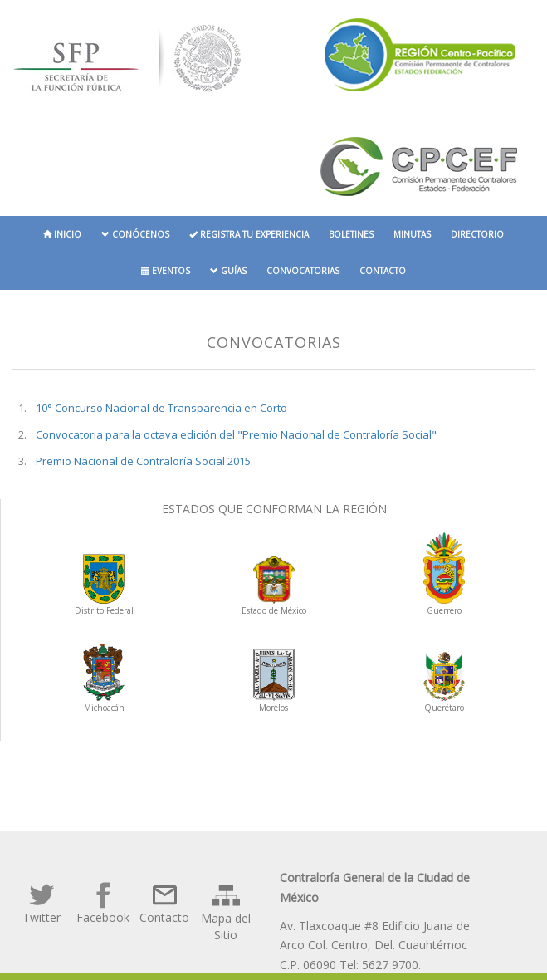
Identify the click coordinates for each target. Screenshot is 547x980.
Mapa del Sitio (226, 911)
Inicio (62, 234)
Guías (228, 271)
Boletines (351, 234)
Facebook (103, 903)
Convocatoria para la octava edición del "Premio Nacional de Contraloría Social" (236, 434)
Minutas (412, 234)
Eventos (166, 271)
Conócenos (135, 234)
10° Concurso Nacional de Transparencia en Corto (161, 408)
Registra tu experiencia (249, 234)
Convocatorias (303, 271)
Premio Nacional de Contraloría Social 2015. (144, 461)
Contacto (383, 271)
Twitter (42, 903)
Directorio (477, 234)
